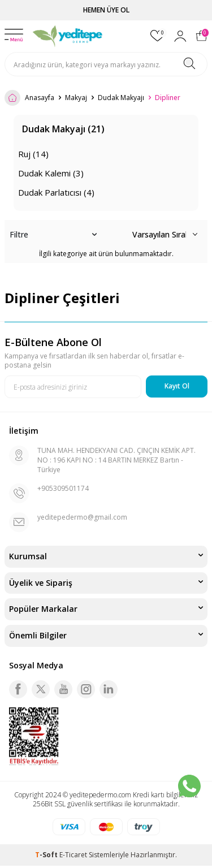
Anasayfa (29, 98)
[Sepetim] (202, 36)
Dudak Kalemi (51, 173)
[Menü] (14, 36)
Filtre (53, 235)
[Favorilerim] (158, 36)
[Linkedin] (109, 689)
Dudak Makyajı (121, 98)
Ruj (33, 154)
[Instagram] (86, 689)
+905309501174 (63, 488)
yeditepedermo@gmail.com (82, 517)
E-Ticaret (73, 855)
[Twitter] (41, 689)
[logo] (68, 36)
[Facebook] (18, 689)
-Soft (47, 855)
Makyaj (76, 98)
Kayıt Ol (177, 386)
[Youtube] (63, 689)
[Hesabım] (180, 36)
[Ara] (189, 64)
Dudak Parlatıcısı (56, 192)
